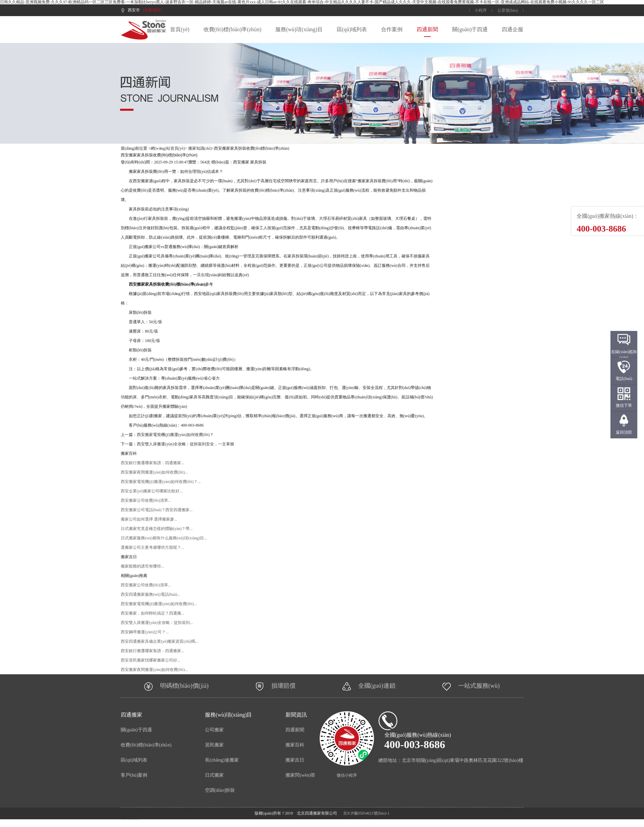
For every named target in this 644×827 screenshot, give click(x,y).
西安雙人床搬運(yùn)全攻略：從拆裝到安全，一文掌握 (185, 444)
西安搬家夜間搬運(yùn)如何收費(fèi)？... (154, 670)
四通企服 (513, 29)
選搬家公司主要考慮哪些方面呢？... (152, 547)
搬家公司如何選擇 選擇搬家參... (149, 519)
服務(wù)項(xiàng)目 (299, 29)
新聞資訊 (296, 715)
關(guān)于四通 (470, 29)
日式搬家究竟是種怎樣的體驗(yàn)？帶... (157, 529)
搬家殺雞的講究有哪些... (142, 566)
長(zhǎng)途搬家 (222, 760)
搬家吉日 (295, 760)
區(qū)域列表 (352, 29)
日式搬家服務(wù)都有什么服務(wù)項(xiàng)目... (164, 538)
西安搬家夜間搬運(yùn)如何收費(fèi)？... (154, 472)
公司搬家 (214, 730)
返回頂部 (624, 432)
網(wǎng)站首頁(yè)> (169, 148)
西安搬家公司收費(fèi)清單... (146, 500)
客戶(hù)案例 (134, 775)
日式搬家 (214, 775)
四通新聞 (427, 29)
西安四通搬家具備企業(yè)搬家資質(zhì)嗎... (159, 641)
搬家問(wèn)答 (300, 775)
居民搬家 (214, 745)
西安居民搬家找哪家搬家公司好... (150, 660)
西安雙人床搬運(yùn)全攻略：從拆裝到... (157, 623)
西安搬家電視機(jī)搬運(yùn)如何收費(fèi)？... (159, 604)
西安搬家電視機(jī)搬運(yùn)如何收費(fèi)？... (161, 482)
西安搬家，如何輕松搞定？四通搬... (152, 613)
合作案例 (392, 29)
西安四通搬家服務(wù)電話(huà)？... (150, 594)
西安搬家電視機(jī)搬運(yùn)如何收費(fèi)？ (175, 435)
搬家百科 (295, 745)
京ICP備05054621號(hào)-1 (366, 813)
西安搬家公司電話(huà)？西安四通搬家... (157, 510)
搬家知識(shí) (200, 148)
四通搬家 (131, 715)
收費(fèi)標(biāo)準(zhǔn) (233, 29)
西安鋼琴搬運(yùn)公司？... (145, 632)
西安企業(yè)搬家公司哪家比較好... (152, 491)
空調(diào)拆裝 (220, 790)
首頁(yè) (180, 29)
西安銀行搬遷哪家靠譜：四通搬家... (152, 463)
